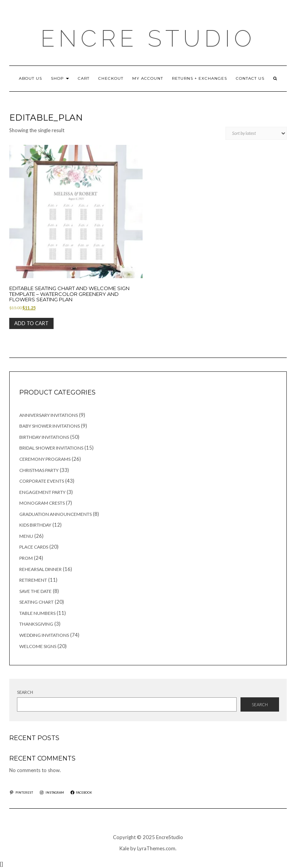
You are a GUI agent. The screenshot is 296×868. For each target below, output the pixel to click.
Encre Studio (148, 39)
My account (148, 78)
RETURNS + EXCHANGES (199, 78)
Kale (124, 848)
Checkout (111, 78)
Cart (84, 78)
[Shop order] (256, 133)
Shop (60, 78)
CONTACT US (250, 78)
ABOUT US (30, 78)
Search (25, 692)
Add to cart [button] (31, 323)
